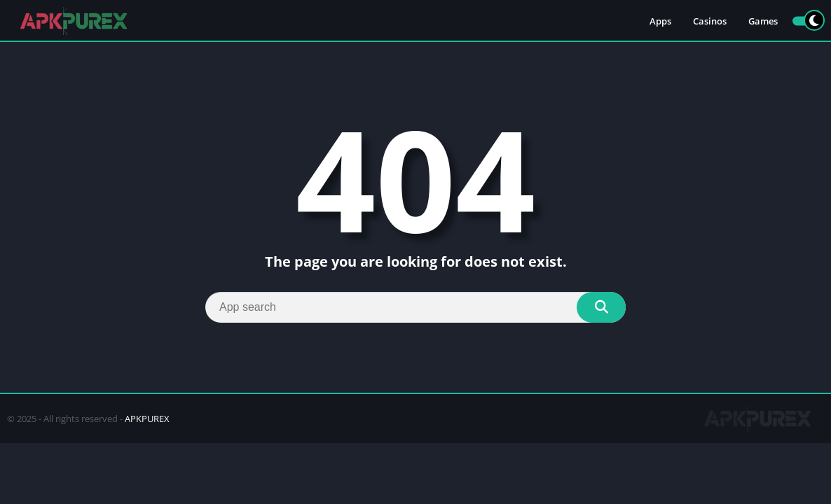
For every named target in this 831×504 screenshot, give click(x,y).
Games (763, 21)
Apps (660, 21)
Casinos (710, 21)
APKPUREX (147, 419)
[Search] (415, 307)
